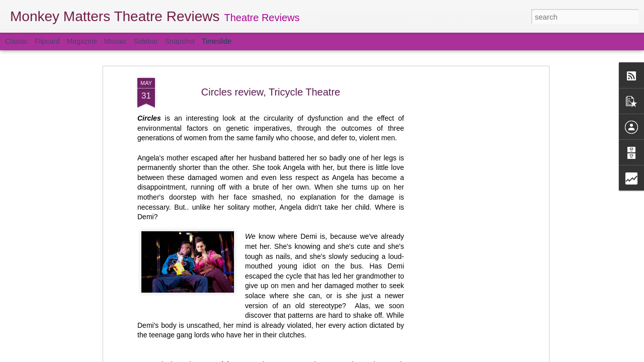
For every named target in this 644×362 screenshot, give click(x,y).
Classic (16, 41)
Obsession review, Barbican (464, 357)
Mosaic (115, 41)
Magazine (82, 41)
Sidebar (146, 41)
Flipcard (47, 41)
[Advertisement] (459, 201)
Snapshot (180, 41)
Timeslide (217, 41)
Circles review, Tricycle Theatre (271, 56)
